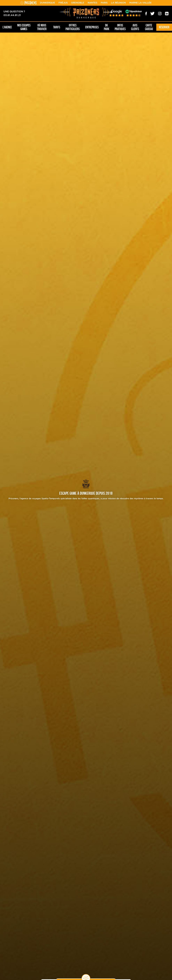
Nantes (92, 3)
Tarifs (57, 27)
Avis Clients (135, 27)
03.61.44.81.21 (12, 15)
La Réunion (118, 3)
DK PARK (107, 27)
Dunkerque (47, 3)
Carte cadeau (149, 27)
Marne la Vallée (140, 3)
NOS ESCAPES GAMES (24, 27)
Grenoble (78, 3)
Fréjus (63, 3)
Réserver (164, 27)
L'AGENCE (7, 27)
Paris (104, 3)
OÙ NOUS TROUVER (42, 27)
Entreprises (92, 27)
